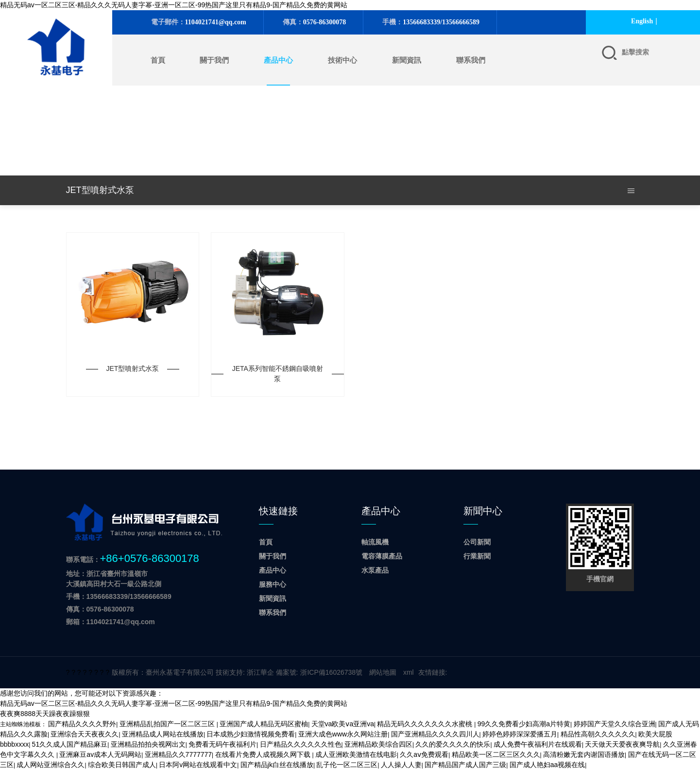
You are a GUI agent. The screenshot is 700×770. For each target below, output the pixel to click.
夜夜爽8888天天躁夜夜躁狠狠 (45, 714)
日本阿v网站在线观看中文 (198, 765)
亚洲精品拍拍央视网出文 (148, 744)
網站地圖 (383, 672)
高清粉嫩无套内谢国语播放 (584, 754)
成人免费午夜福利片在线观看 (538, 744)
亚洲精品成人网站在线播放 (163, 734)
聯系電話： (133, 558)
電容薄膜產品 (382, 556)
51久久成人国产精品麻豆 (70, 744)
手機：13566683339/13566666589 (119, 596)
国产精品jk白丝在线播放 (277, 765)
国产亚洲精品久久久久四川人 (435, 734)
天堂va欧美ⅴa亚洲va (343, 724)
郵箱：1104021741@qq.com (111, 622)
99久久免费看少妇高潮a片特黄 (524, 724)
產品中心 (278, 60)
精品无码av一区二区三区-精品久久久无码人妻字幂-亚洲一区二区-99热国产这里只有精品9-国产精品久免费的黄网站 (174, 5)
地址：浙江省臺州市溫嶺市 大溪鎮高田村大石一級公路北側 (114, 579)
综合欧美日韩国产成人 (122, 765)
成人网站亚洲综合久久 (51, 765)
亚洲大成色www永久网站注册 (343, 734)
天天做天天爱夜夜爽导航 (622, 744)
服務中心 (273, 584)
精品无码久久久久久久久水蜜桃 (426, 724)
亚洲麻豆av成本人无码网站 (100, 754)
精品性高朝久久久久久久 (598, 734)
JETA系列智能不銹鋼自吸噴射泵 (278, 374)
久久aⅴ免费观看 (424, 754)
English (642, 21)
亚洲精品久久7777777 (179, 754)
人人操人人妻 (401, 765)
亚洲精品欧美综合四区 (378, 744)
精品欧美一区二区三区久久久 (496, 754)
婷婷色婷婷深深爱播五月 (520, 734)
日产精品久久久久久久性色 (301, 744)
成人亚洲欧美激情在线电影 (356, 754)
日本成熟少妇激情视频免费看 (251, 734)
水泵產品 (375, 570)
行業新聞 (477, 556)
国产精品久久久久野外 (82, 724)
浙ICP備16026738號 (331, 672)
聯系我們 (471, 60)
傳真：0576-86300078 (100, 609)
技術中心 (342, 60)
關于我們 (214, 60)
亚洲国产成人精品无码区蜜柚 (264, 724)
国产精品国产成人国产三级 (465, 765)
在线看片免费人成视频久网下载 (264, 754)
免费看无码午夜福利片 (222, 744)
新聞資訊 (407, 60)
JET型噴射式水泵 (133, 368)
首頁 (158, 60)
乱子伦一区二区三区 (347, 765)
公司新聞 (477, 542)
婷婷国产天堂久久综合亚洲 (615, 724)
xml (409, 672)
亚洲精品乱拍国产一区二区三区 (168, 724)
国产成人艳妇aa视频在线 (547, 765)
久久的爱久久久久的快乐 (453, 744)
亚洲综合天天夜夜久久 (85, 734)
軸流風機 (375, 542)
